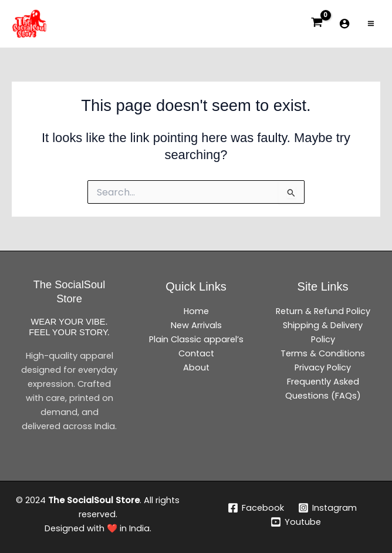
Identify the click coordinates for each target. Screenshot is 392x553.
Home (196, 311)
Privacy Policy (323, 367)
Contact (196, 353)
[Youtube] (296, 522)
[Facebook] (256, 508)
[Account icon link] (344, 23)
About (196, 367)
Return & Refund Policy (323, 311)
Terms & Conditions (323, 353)
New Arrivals (196, 325)
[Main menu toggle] (371, 23)
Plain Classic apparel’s (196, 339)
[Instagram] (327, 508)
